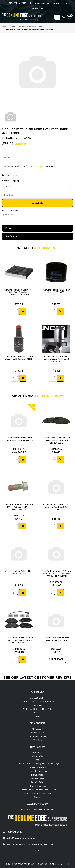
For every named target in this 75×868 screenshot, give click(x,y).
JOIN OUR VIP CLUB (21, 3)
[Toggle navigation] (57, 17)
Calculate (37, 203)
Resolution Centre (38, 736)
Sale (38, 716)
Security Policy (38, 782)
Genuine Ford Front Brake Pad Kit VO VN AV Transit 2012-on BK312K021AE (19, 640)
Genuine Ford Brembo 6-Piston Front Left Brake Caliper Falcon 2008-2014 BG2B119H (56, 574)
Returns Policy (37, 778)
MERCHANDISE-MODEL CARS (38, 709)
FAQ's (38, 760)
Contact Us (38, 756)
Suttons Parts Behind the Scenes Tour (38, 790)
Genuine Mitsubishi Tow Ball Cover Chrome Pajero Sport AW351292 (56, 359)
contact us (37, 9)
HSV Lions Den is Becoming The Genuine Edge (38, 764)
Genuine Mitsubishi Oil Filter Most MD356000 (56, 291)
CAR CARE (37, 705)
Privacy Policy (37, 775)
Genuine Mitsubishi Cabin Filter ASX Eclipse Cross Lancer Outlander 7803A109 (19, 292)
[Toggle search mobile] (63, 17)
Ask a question (11, 175)
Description (11, 228)
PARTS (37, 713)
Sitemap (37, 797)
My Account (38, 729)
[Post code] (37, 195)
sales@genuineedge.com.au (21, 838)
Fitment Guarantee (38, 786)
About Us (38, 752)
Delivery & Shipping (37, 767)
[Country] (37, 187)
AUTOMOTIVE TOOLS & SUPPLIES (38, 701)
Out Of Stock (56, 659)
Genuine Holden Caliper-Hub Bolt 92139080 (19, 572)
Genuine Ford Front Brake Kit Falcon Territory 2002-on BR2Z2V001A (56, 440)
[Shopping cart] (69, 17)
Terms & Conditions (37, 771)
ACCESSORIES (38, 698)
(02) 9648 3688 (14, 832)
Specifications (12, 236)
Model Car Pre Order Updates (37, 793)
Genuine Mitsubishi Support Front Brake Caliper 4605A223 (19, 439)
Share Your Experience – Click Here (37, 810)
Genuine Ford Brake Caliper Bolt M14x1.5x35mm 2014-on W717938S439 (19, 507)
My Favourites (38, 733)
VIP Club (38, 740)
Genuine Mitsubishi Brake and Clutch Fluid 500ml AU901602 (19, 358)
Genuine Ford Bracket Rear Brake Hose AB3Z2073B (56, 639)
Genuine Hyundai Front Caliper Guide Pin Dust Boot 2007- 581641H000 (56, 507)
